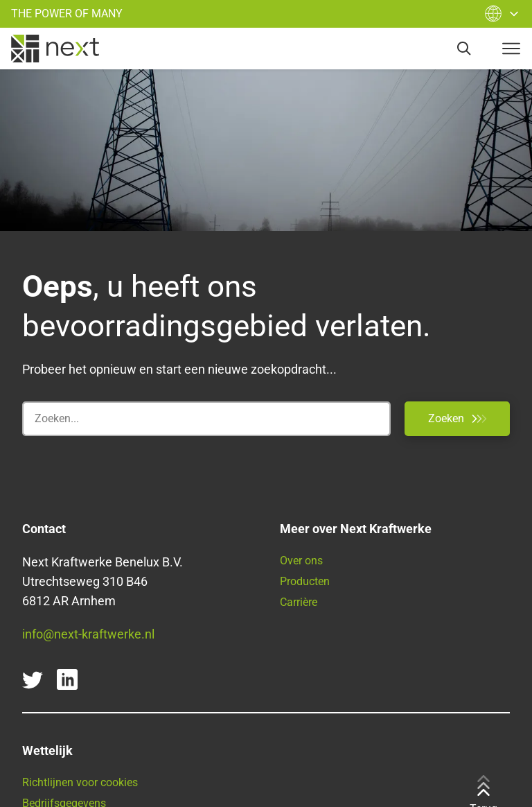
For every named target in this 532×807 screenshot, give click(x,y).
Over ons (301, 561)
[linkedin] (67, 679)
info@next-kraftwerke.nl (88, 634)
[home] (55, 49)
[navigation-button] (511, 49)
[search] (464, 49)
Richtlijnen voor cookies (80, 782)
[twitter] (33, 679)
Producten (305, 581)
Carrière (299, 602)
